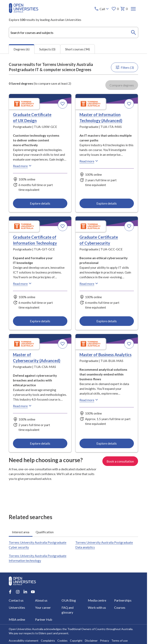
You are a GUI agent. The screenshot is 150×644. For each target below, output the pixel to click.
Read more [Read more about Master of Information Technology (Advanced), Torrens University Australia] (89, 161)
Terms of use (120, 641)
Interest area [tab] (21, 532)
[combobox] (73, 32)
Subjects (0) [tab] (47, 49)
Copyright (76, 641)
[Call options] (102, 9)
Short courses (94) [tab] (77, 49)
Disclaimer (91, 641)
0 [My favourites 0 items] (115, 9)
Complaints (48, 641)
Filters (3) (125, 67)
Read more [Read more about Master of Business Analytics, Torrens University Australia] (89, 400)
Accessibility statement (24, 641)
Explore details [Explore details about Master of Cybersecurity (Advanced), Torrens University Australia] (40, 443)
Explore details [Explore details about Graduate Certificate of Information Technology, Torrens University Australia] (40, 321)
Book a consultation (120, 461)
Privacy (104, 641)
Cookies (62, 641)
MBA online (17, 619)
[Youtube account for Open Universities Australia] (33, 592)
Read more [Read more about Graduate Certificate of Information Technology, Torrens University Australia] (23, 283)
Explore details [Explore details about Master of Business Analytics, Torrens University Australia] (107, 443)
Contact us (16, 600)
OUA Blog (69, 600)
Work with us (97, 607)
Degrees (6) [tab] (22, 49)
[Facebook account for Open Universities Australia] (10, 592)
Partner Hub (44, 619)
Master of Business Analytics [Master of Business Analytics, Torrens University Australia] (106, 355)
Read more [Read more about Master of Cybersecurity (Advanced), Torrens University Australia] (23, 406)
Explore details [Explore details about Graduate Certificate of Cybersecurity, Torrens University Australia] (107, 321)
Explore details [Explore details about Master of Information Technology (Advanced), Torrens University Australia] (107, 203)
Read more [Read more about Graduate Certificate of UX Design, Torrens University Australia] (23, 166)
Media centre (97, 600)
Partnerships (123, 600)
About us (41, 600)
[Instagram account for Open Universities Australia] (18, 592)
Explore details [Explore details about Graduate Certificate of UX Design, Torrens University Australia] (40, 203)
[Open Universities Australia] (24, 12)
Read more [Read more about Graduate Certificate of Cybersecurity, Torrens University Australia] (89, 283)
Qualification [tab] (45, 532)
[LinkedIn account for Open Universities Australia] (25, 592)
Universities (17, 607)
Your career (43, 607)
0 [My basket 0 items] (124, 9)
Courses (120, 607)
